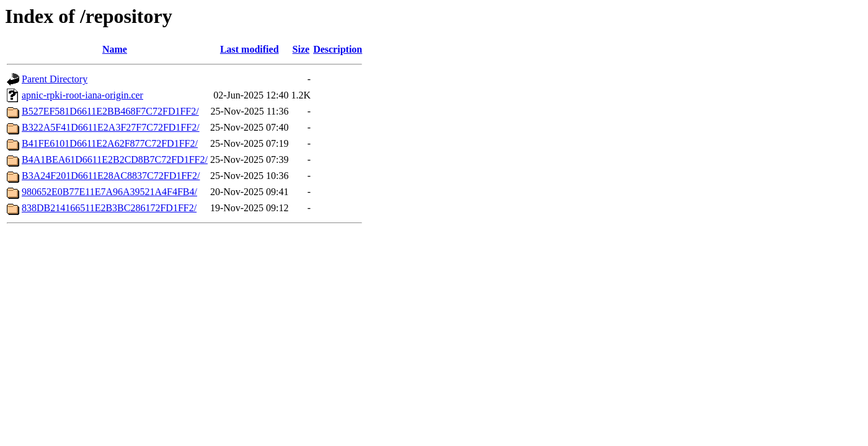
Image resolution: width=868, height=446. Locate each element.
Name (115, 49)
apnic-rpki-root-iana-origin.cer (82, 95)
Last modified (250, 49)
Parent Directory (55, 79)
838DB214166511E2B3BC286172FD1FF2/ (109, 208)
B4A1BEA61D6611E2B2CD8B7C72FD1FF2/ (115, 160)
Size (301, 49)
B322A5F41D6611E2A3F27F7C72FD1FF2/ (111, 127)
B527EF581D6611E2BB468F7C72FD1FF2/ (110, 111)
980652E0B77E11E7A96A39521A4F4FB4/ (109, 192)
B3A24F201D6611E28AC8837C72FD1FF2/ (111, 176)
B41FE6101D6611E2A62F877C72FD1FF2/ (110, 143)
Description (338, 49)
